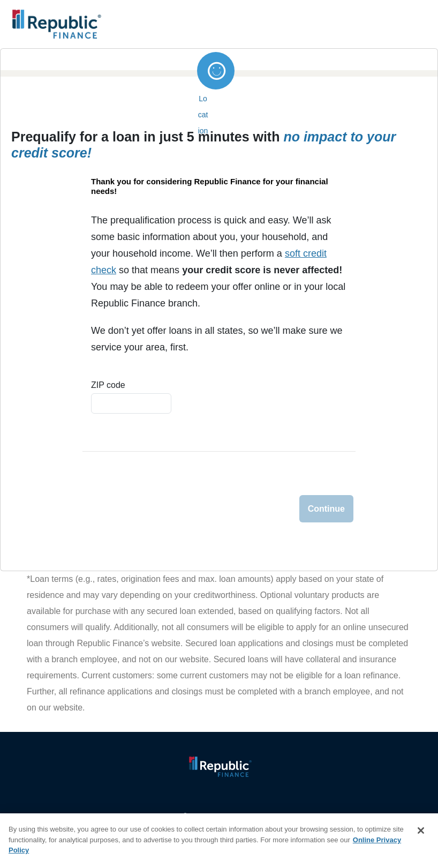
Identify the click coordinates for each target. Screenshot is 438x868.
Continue (326, 509)
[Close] (421, 830)
